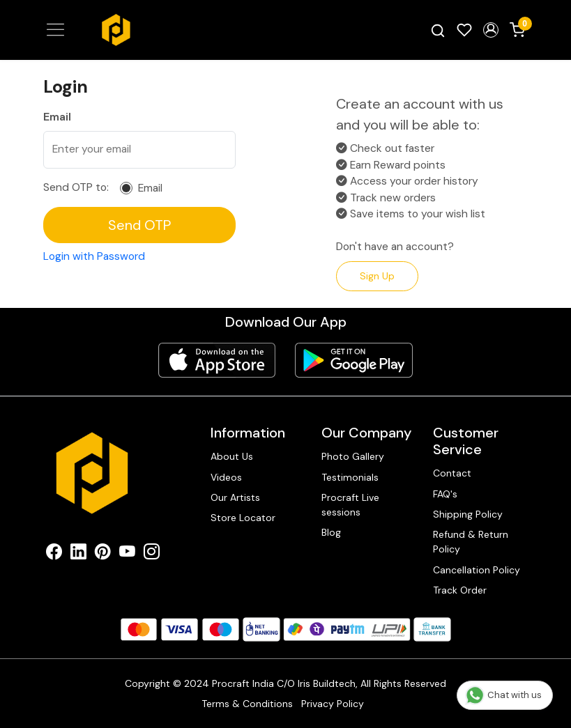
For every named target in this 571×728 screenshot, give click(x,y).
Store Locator (243, 518)
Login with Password (94, 256)
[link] (438, 30)
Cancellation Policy (477, 570)
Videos (226, 477)
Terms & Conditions (247, 704)
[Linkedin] (78, 554)
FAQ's (445, 494)
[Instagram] (152, 554)
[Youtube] (127, 554)
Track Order (460, 590)
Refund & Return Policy (471, 542)
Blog (331, 532)
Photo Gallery (353, 456)
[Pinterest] (103, 554)
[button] (491, 30)
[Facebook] (54, 554)
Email (150, 188)
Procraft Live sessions (350, 505)
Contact (452, 473)
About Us (232, 456)
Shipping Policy (468, 514)
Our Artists (235, 497)
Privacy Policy (333, 704)
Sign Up (377, 276)
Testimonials (350, 477)
